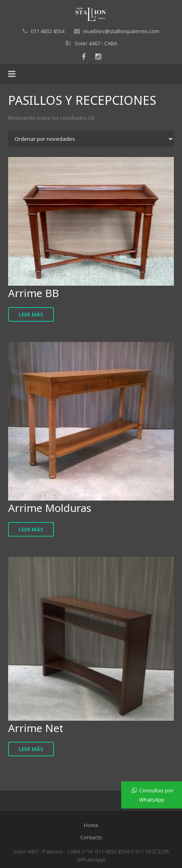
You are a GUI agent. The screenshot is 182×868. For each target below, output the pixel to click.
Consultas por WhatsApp (156, 795)
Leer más (31, 314)
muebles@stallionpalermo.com (121, 31)
